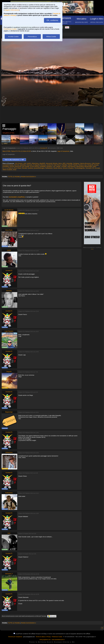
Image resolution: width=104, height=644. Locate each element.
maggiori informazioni (12, 10)
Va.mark (97, 168)
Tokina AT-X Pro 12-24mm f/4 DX (21, 151)
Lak (54, 167)
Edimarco (43, 165)
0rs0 (25, 163)
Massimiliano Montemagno (84, 167)
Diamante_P (30, 165)
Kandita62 (43, 167)
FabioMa (64, 165)
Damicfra (9, 291)
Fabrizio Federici (73, 165)
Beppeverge (9, 412)
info (92, 249)
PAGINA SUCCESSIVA (28, 177)
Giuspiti (96, 165)
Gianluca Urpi (82, 165)
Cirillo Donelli (95, 163)
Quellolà (30, 168)
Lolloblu (58, 167)
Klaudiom (49, 167)
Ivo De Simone (34, 167)
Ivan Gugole (26, 167)
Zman (15, 170)
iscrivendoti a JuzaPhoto (17, 197)
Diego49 (37, 165)
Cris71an (16, 165)
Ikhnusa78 (18, 167)
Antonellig (69, 163)
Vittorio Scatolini (7, 170)
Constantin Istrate (8, 165)
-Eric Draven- (19, 163)
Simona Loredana (68, 168)
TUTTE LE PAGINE (14, 177)
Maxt (95, 167)
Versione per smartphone (15, 637)
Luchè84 (64, 167)
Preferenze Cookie (10, 29)
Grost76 (12, 167)
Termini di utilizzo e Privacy (43, 637)
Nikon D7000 (6, 151)
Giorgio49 (90, 165)
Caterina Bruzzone (85, 163)
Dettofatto (23, 165)
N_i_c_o (5, 168)
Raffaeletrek (49, 168)
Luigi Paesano (71, 167)
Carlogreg (76, 163)
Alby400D (42, 163)
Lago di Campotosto (63, 151)
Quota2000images (39, 168)
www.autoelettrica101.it (58, 640)
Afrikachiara (35, 163)
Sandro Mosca (58, 168)
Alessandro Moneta (52, 163)
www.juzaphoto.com (45, 640)
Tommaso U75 (90, 168)
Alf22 (64, 163)
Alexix (60, 163)
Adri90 (29, 163)
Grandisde (6, 167)
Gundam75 (44, 148)
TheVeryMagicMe (79, 168)
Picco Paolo (17, 168)
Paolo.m (11, 168)
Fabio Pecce (57, 165)
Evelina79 (50, 165)
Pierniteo (24, 168)
